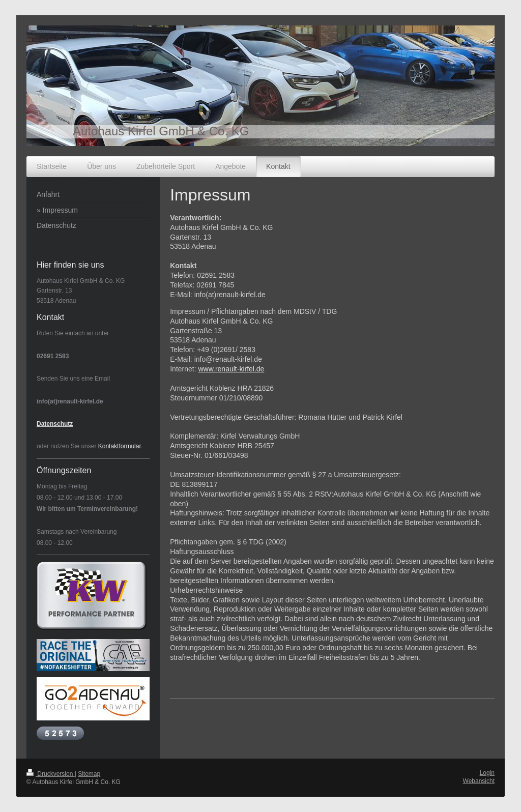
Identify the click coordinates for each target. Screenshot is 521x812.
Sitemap (89, 774)
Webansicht (479, 781)
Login (487, 773)
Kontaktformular (120, 446)
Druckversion (51, 774)
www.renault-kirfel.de (231, 369)
